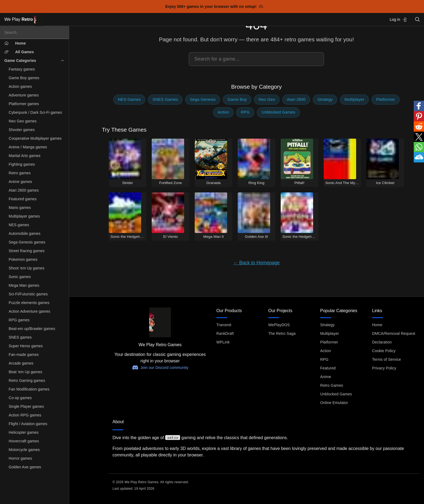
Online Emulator (334, 403)
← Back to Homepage (256, 263)
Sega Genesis (203, 99)
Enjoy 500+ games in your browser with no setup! (214, 6)
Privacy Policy (384, 368)
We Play (24, 20)
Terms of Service (387, 359)
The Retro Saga (282, 333)
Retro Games (332, 385)
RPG (245, 112)
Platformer (386, 99)
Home (377, 325)
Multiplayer (354, 99)
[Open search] (418, 19)
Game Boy (237, 99)
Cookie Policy (384, 351)
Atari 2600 (296, 99)
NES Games (129, 99)
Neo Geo (267, 99)
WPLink (223, 342)
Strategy (325, 99)
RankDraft (225, 333)
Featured (328, 368)
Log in (398, 20)
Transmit (224, 325)
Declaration (382, 342)
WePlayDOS (279, 325)
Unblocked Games (278, 112)
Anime (326, 377)
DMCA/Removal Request (394, 333)
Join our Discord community (160, 368)
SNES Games (165, 99)
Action (223, 112)
